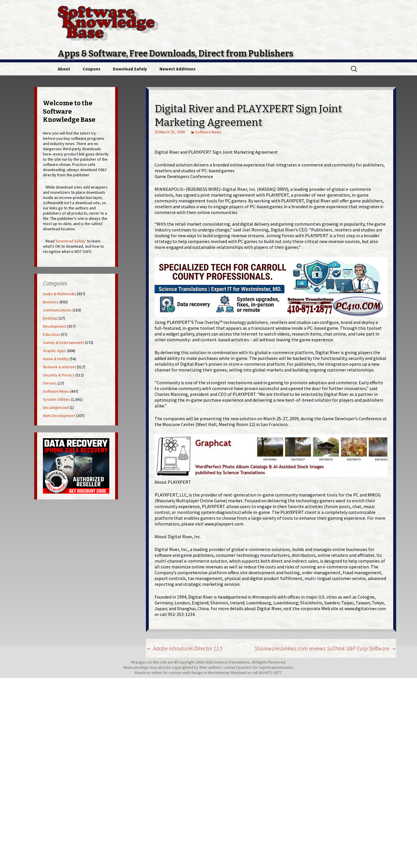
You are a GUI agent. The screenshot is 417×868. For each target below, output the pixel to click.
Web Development (59, 416)
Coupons (91, 69)
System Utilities (57, 399)
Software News (208, 132)
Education (51, 334)
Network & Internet (59, 367)
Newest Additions (177, 69)
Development (55, 326)
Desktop (50, 318)
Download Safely (130, 69)
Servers (50, 383)
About (64, 69)
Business (51, 302)
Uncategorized (56, 407)
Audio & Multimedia (59, 294)
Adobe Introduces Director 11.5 (184, 648)
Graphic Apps (55, 351)
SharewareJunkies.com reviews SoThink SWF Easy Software (325, 648)
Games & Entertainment (64, 343)
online (157, 673)
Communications (57, 310)
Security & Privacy (59, 375)
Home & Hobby (56, 359)
